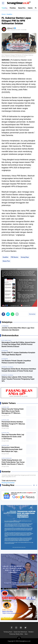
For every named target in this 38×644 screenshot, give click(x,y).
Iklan (26, 634)
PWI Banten (15, 257)
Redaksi (31, 632)
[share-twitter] (8, 314)
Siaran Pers (22, 8)
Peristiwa (13, 8)
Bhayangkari (7, 458)
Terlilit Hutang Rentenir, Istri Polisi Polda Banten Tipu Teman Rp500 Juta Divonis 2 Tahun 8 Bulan (13, 462)
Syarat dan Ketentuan (20, 632)
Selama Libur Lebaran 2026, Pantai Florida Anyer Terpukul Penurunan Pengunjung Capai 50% (18, 379)
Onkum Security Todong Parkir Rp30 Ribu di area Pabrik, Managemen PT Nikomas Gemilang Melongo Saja (13, 411)
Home (4, 14)
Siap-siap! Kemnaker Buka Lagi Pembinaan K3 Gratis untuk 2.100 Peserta (13, 437)
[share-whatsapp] (13, 314)
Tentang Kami (8, 632)
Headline (5, 257)
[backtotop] (19, 639)
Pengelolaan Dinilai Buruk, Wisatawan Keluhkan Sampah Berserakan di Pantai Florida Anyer (19, 370)
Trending (4, 8)
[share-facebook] (3, 314)
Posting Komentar (8, 483)
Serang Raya (25, 257)
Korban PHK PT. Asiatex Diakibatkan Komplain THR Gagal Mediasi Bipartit (18, 354)
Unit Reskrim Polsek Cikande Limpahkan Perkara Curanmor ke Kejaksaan (16, 362)
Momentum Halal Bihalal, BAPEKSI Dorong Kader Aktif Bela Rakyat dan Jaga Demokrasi (12, 449)
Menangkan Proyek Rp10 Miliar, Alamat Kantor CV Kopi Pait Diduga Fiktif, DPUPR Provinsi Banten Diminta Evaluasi (18, 344)
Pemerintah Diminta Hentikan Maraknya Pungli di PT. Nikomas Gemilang (13, 424)
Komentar (32, 314)
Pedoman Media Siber (16, 634)
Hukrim (30, 8)
